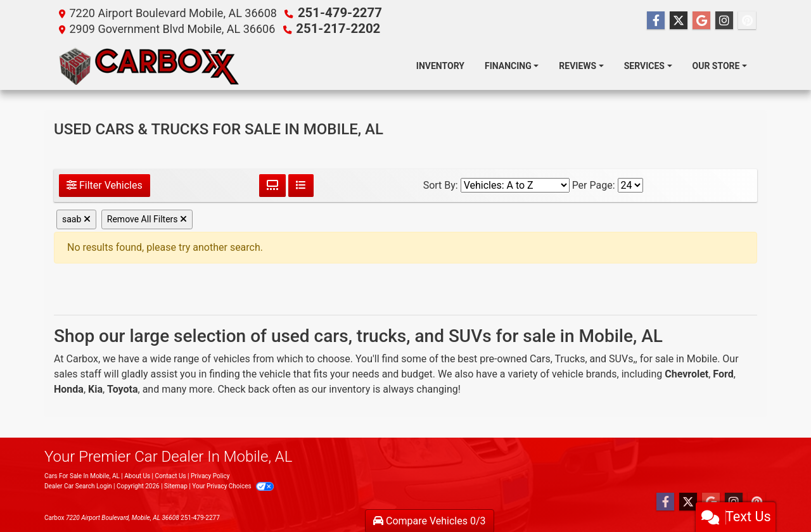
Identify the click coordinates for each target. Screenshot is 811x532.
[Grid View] (272, 184)
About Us (137, 475)
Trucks (570, 358)
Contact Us (170, 475)
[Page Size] (630, 184)
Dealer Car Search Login (78, 485)
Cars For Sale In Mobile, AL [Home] (82, 475)
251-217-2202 (333, 28)
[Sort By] (515, 184)
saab (76, 218)
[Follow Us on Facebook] (656, 20)
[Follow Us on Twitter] (679, 20)
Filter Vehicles (105, 184)
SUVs (621, 358)
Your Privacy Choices (233, 485)
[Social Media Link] (724, 20)
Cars (540, 358)
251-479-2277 (335, 12)
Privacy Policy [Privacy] (210, 475)
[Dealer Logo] (150, 65)
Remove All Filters (147, 218)
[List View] (301, 184)
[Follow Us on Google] (701, 20)
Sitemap (176, 485)
